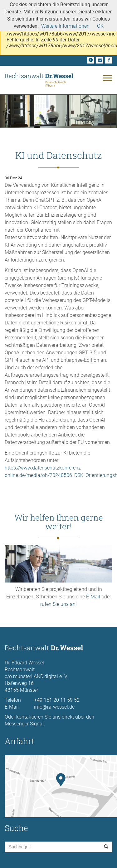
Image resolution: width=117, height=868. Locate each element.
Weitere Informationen (65, 26)
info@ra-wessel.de (54, 707)
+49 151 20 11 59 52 (57, 700)
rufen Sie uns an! (58, 604)
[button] (9, 111)
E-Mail (93, 597)
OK (100, 26)
